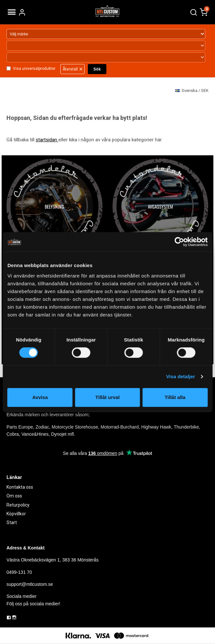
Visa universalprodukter (34, 69)
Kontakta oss (20, 487)
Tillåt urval (107, 397)
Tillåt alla (175, 397)
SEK (192, 91)
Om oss (14, 496)
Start (12, 522)
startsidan (47, 140)
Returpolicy (18, 505)
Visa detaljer (180, 376)
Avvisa (40, 397)
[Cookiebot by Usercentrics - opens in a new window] (179, 242)
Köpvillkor (16, 514)
